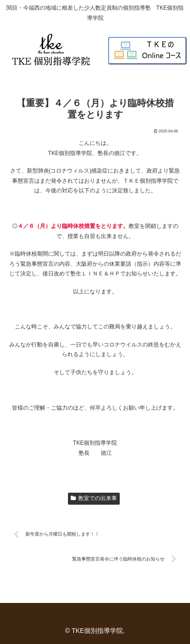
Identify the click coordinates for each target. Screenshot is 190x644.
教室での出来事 (94, 498)
